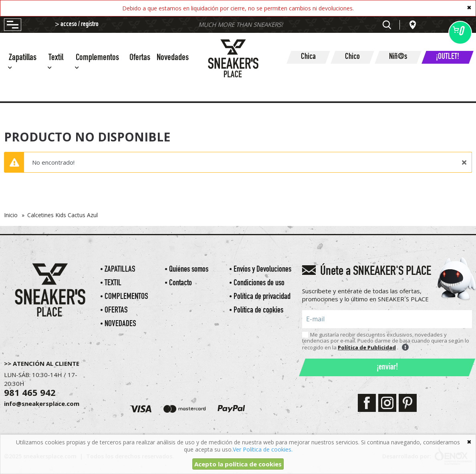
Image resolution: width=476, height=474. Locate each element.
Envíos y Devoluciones (262, 270)
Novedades (173, 58)
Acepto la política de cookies (238, 464)
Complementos (126, 297)
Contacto (181, 283)
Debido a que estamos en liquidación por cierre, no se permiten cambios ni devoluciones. (238, 8)
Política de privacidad (262, 297)
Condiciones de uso (259, 283)
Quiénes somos (189, 270)
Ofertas (140, 58)
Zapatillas (120, 270)
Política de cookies (258, 311)
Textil (113, 283)
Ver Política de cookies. (263, 449)
